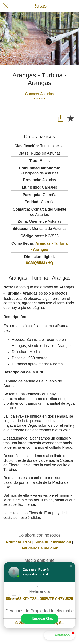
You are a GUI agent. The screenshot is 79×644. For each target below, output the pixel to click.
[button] (71, 566)
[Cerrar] (6, 6)
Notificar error (19, 542)
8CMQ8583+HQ (40, 263)
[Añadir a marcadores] (71, 118)
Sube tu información (53, 542)
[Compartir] (60, 118)
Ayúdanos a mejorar (39, 548)
